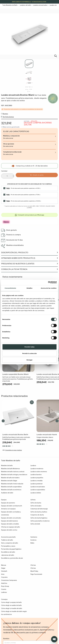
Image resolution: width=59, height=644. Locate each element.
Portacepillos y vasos (8, 546)
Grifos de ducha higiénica (39, 518)
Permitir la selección (29, 353)
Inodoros (33, 540)
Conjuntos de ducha (37, 515)
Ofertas (33, 568)
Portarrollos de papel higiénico (11, 549)
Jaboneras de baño (8, 555)
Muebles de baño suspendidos (11, 487)
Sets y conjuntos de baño (10, 543)
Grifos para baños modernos (40, 521)
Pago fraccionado (36, 574)
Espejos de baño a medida (10, 524)
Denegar (29, 360)
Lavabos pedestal (36, 484)
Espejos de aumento (8, 503)
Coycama (4, 577)
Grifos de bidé (35, 524)
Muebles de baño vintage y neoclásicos (14, 475)
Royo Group (5, 586)
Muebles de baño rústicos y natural (13, 472)
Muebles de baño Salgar (9, 481)
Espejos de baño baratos (10, 521)
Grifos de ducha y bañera (39, 512)
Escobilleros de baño (8, 552)
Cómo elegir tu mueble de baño (12, 608)
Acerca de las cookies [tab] (49, 288)
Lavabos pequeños (37, 478)
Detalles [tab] (29, 288)
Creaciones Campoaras (9, 580)
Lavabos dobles (36, 493)
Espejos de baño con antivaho (11, 518)
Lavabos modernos (37, 469)
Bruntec (5, 114)
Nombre (6, 639)
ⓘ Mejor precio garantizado (10, 127)
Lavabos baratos (36, 475)
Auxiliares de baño (7, 493)
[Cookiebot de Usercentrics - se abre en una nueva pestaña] (48, 282)
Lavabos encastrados (40, 5)
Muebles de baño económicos (11, 490)
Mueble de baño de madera (10, 478)
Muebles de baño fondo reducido (12, 484)
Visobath (4, 571)
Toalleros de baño (7, 540)
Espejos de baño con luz (9, 530)
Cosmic (4, 589)
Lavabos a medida (36, 481)
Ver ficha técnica (8, 117)
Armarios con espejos (8, 509)
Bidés (32, 543)
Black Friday (34, 571)
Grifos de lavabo (36, 506)
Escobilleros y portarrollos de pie (12, 558)
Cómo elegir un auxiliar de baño (11, 605)
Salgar (3, 568)
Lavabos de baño (25, 5)
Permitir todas (30, 347)
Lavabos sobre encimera (39, 472)
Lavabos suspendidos (38, 490)
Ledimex (4, 592)
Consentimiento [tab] (10, 288)
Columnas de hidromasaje (39, 509)
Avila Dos (4, 583)
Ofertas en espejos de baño (11, 527)
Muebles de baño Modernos (10, 469)
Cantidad (4, 171)
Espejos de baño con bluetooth (12, 506)
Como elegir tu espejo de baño (11, 602)
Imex (3, 574)
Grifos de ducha (36, 503)
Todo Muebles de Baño (10, 5)
